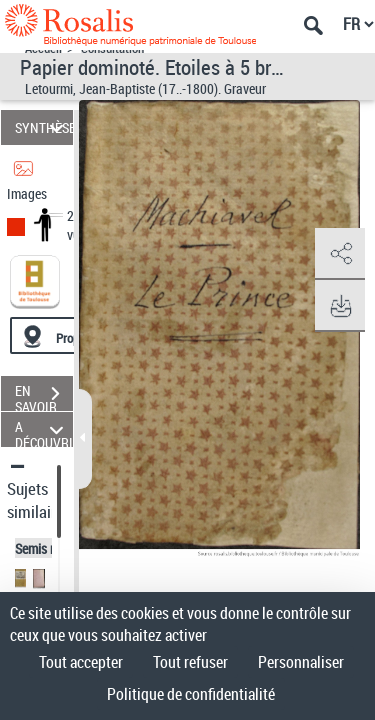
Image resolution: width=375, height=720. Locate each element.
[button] (340, 254)
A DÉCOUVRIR (44, 429)
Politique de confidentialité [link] (191, 694)
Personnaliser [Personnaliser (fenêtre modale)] (301, 662)
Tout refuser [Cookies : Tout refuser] (190, 662)
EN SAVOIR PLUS (44, 396)
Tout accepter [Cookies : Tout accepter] (81, 662)
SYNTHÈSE (44, 127)
